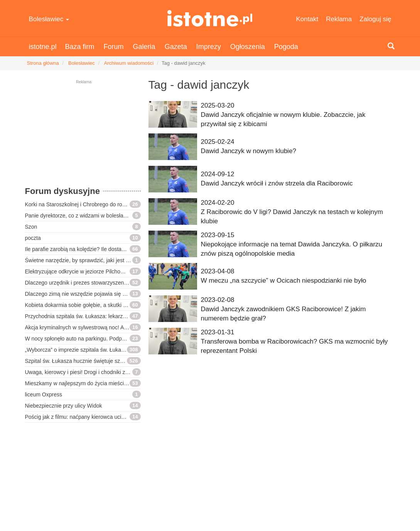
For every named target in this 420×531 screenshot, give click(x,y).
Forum (114, 47)
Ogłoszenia (248, 47)
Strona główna (43, 63)
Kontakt (307, 19)
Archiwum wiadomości (129, 63)
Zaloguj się (375, 19)
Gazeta (176, 47)
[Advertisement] (83, 137)
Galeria (144, 47)
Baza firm (80, 47)
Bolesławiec (49, 19)
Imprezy (209, 47)
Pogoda (286, 47)
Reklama (339, 19)
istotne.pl (210, 18)
